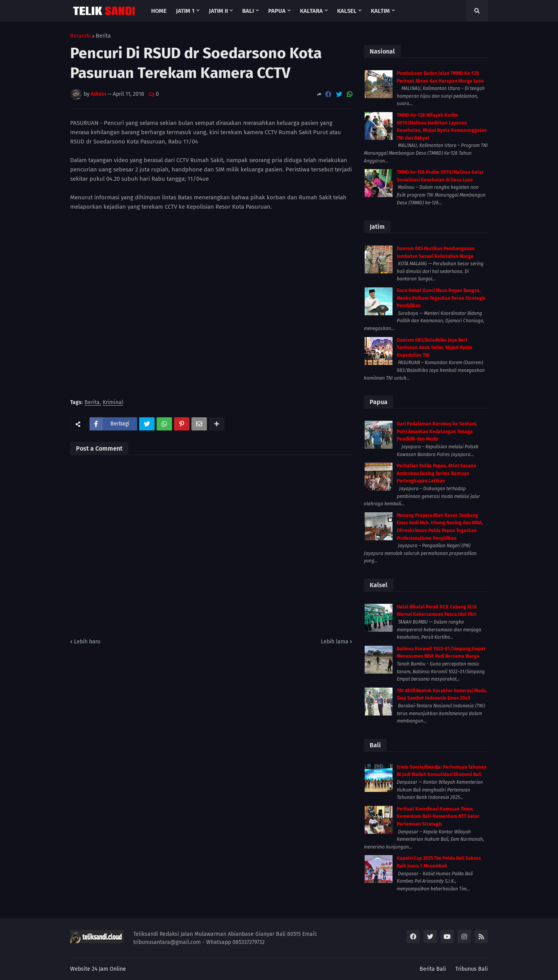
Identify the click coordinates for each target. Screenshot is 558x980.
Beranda (81, 36)
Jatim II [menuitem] (218, 11)
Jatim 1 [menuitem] (185, 11)
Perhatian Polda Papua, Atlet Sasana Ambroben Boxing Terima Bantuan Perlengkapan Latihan (437, 473)
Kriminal (113, 403)
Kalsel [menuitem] (347, 11)
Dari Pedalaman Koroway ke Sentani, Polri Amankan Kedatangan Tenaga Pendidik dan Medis (437, 431)
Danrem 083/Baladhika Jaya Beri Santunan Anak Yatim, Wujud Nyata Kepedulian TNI (435, 348)
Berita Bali (433, 969)
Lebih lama (335, 642)
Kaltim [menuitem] (380, 11)
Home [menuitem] (159, 11)
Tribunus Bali (472, 969)
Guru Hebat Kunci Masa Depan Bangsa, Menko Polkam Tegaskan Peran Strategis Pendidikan (441, 298)
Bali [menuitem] (248, 11)
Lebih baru (87, 642)
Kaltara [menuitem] (311, 11)
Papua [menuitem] (277, 11)
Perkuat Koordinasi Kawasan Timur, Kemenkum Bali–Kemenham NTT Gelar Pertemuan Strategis (438, 817)
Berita (103, 36)
